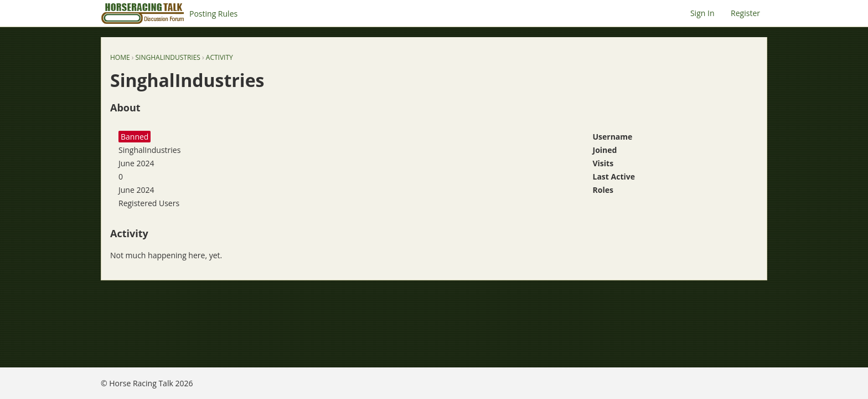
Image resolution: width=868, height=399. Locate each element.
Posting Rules (213, 14)
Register (745, 13)
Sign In (702, 13)
